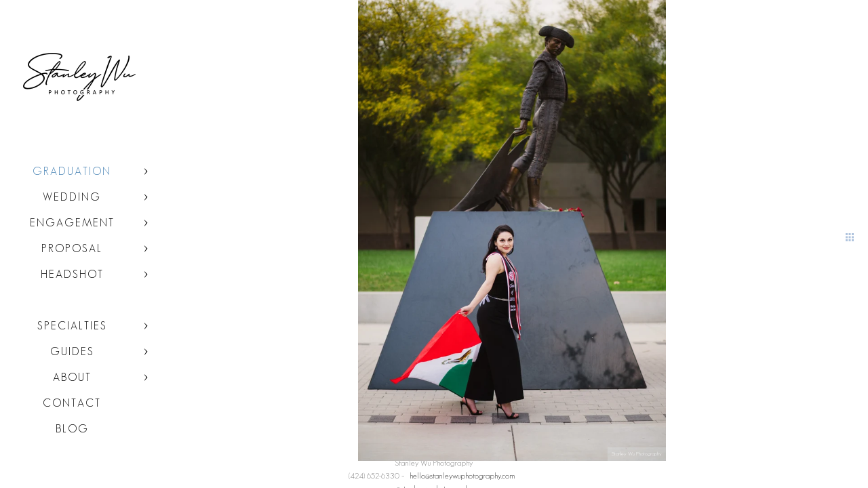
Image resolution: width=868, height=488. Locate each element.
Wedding (72, 197)
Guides (72, 351)
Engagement (72, 223)
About (72, 377)
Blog (72, 429)
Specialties (72, 326)
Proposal (72, 248)
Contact (72, 403)
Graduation (72, 171)
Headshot (72, 274)
